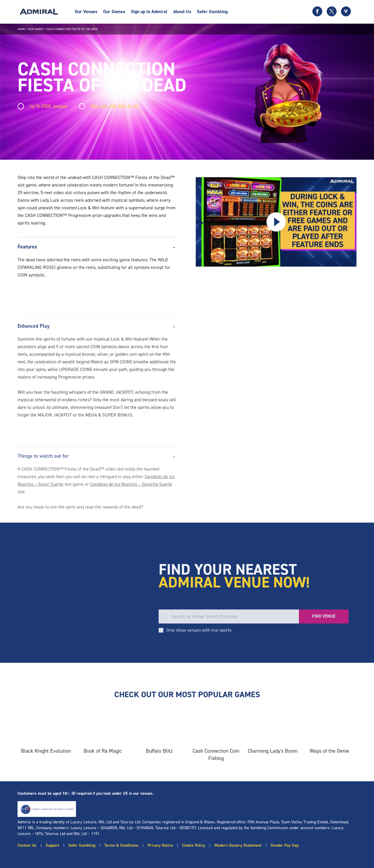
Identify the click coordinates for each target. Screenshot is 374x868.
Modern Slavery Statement (238, 845)
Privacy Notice (160, 845)
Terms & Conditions (121, 845)
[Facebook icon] (317, 11)
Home (21, 29)
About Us (182, 12)
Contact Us (27, 845)
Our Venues (86, 12)
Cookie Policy (194, 845)
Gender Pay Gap (285, 845)
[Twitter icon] (332, 11)
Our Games (114, 12)
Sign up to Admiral (149, 12)
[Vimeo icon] (346, 11)
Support (52, 845)
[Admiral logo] (39, 12)
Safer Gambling (212, 12)
